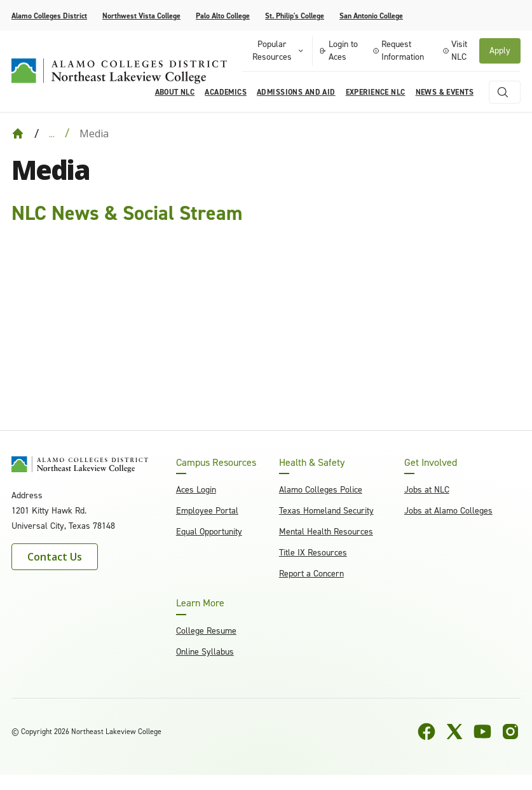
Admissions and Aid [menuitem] (296, 92)
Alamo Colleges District (49, 16)
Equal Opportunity (209, 532)
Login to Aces (338, 51)
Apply (500, 51)
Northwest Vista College (141, 16)
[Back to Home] (18, 133)
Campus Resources (216, 463)
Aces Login (196, 490)
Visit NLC (455, 51)
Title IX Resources (313, 553)
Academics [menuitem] (226, 92)
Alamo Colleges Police (321, 490)
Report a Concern (311, 574)
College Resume (206, 631)
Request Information (399, 51)
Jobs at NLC (427, 490)
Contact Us (55, 557)
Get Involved (431, 463)
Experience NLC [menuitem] (376, 92)
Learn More (200, 603)
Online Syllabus (205, 652)
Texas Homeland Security (326, 511)
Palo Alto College (223, 16)
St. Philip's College (295, 16)
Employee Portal (207, 511)
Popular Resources (278, 51)
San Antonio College (371, 16)
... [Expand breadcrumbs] (52, 133)
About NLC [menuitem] (175, 92)
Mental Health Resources (326, 532)
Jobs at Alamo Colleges (448, 511)
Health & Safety (312, 463)
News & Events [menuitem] (445, 92)
